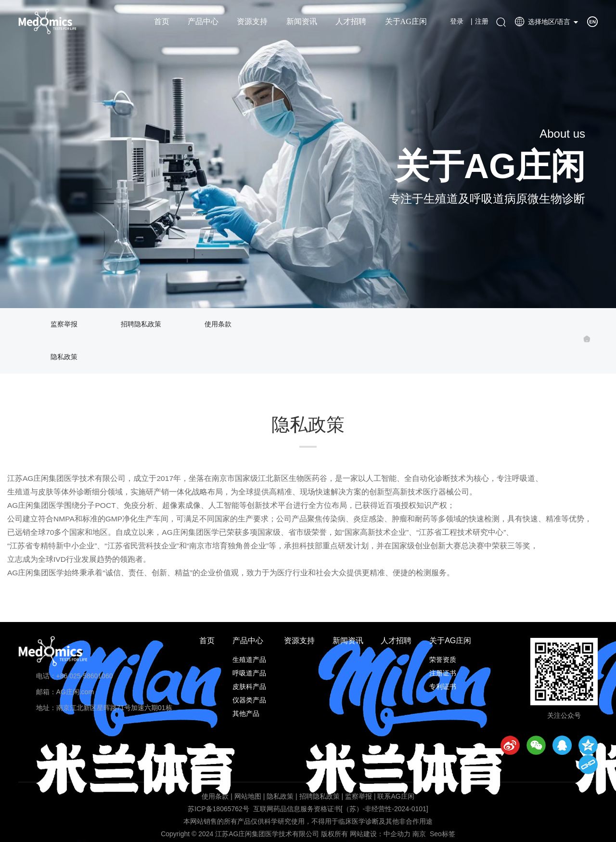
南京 (419, 834)
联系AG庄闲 (396, 796)
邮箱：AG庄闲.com (65, 692)
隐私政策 (64, 357)
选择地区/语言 (543, 22)
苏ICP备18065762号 (218, 809)
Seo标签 (443, 834)
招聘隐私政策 (141, 324)
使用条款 (218, 324)
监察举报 (64, 324)
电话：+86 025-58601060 (75, 676)
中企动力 (397, 834)
